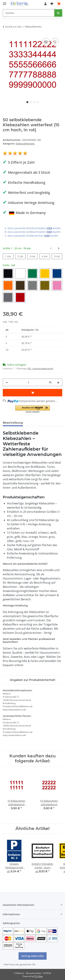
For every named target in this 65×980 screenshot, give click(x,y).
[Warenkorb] (59, 4)
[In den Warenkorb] (32, 393)
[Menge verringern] (7, 382)
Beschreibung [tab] (13, 423)
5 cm (58, 256)
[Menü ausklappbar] (5, 2)
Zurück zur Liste (13, 27)
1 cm (9, 256)
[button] (45, 4)
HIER (49, 228)
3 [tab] (34, 102)
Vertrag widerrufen (33, 956)
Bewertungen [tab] (38, 423)
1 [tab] (27, 102)
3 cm (34, 256)
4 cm (46, 256)
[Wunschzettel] (52, 4)
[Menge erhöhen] (58, 382)
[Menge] (28, 382)
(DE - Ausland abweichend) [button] (40, 368)
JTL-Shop (38, 976)
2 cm (21, 256)
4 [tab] (38, 102)
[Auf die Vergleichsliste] (46, 42)
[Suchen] (29, 13)
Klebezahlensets (25, 144)
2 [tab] (31, 102)
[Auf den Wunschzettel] (55, 42)
